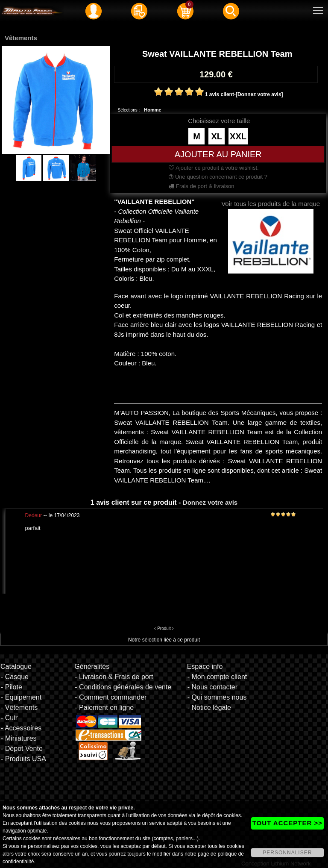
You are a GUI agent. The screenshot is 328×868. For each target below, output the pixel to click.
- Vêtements (19, 708)
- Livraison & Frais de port (114, 677)
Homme (152, 110)
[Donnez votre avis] (259, 94)
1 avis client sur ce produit (134, 502)
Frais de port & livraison (201, 186)
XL (217, 136)
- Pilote (12, 687)
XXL (238, 136)
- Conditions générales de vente (123, 687)
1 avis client (220, 94)
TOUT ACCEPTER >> (287, 823)
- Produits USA (23, 759)
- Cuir (9, 718)
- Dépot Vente (22, 749)
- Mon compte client (217, 677)
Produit (164, 628)
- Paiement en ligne (104, 708)
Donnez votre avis (210, 502)
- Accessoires (21, 728)
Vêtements (21, 38)
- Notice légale (209, 708)
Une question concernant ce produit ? (218, 177)
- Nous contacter (212, 687)
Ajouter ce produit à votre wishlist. (214, 168)
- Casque (15, 677)
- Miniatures (19, 738)
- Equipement (21, 697)
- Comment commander (111, 697)
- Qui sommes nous (217, 697)
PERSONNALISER (287, 853)
